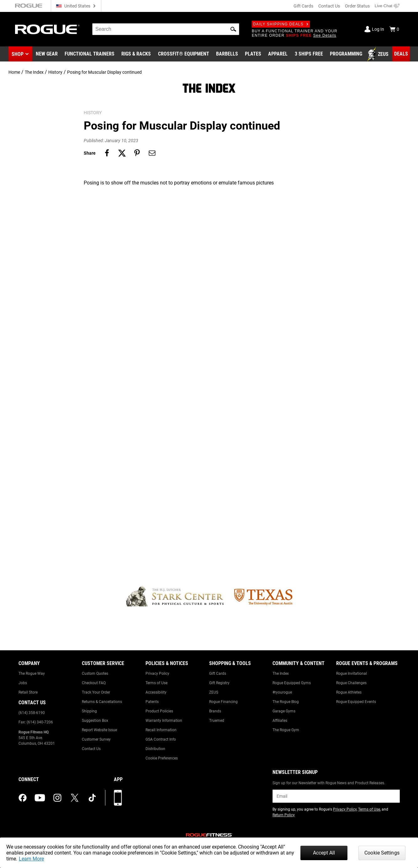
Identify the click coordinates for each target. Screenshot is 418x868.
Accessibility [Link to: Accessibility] (156, 692)
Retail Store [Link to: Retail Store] (28, 692)
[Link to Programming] (346, 54)
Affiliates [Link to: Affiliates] (280, 721)
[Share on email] (152, 153)
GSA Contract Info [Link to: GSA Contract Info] (161, 739)
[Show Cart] (394, 29)
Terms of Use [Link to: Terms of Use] (156, 683)
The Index (34, 72)
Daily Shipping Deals (281, 24)
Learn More (31, 859)
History (55, 72)
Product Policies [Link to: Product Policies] (159, 711)
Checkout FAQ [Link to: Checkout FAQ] (94, 683)
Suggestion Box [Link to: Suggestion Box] (95, 721)
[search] (166, 29)
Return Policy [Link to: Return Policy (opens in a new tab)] (284, 815)
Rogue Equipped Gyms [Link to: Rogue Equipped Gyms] (292, 683)
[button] (233, 29)
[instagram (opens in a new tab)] (57, 798)
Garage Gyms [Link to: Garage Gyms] (284, 711)
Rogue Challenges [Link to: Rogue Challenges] (351, 683)
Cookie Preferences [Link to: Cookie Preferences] (162, 758)
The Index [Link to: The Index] (281, 674)
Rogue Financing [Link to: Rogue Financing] (223, 702)
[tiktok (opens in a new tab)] (92, 798)
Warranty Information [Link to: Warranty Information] (164, 721)
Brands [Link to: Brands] (215, 711)
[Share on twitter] (122, 153)
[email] (336, 796)
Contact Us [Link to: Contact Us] (91, 749)
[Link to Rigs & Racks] (136, 54)
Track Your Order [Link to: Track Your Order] (96, 692)
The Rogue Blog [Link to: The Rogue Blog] (286, 702)
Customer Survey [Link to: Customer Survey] (96, 739)
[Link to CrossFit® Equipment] (184, 54)
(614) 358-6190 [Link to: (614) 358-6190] (32, 713)
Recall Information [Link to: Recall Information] (161, 730)
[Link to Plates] (253, 54)
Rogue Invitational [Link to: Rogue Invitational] (352, 674)
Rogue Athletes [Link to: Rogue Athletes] (349, 692)
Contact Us (329, 6)
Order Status (357, 6)
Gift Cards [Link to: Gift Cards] (218, 674)
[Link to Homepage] (47, 29)
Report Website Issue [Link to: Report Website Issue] (99, 730)
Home (14, 72)
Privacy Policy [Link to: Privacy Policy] (157, 674)
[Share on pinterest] (137, 153)
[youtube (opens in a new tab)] (40, 798)
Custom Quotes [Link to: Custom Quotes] (95, 674)
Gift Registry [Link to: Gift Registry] (219, 683)
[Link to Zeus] (379, 54)
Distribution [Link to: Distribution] (155, 749)
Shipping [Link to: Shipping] (89, 711)
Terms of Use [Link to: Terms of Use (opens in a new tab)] (369, 809)
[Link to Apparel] (278, 54)
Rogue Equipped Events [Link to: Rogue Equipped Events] (356, 702)
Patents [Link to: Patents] (152, 702)
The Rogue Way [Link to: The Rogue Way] (32, 674)
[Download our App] (118, 798)
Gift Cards (303, 6)
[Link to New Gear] (47, 54)
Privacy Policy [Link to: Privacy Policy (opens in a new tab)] (345, 809)
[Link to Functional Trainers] (90, 54)
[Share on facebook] (107, 153)
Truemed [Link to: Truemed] (217, 721)
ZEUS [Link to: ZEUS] (214, 692)
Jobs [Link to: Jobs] (23, 683)
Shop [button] (18, 54)
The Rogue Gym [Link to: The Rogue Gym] (286, 730)
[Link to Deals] (401, 54)
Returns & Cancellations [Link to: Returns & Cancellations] (102, 702)
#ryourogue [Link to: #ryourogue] (282, 692)
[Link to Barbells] (227, 54)
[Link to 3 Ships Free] (309, 54)
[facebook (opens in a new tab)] (23, 798)
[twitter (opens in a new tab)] (75, 798)
